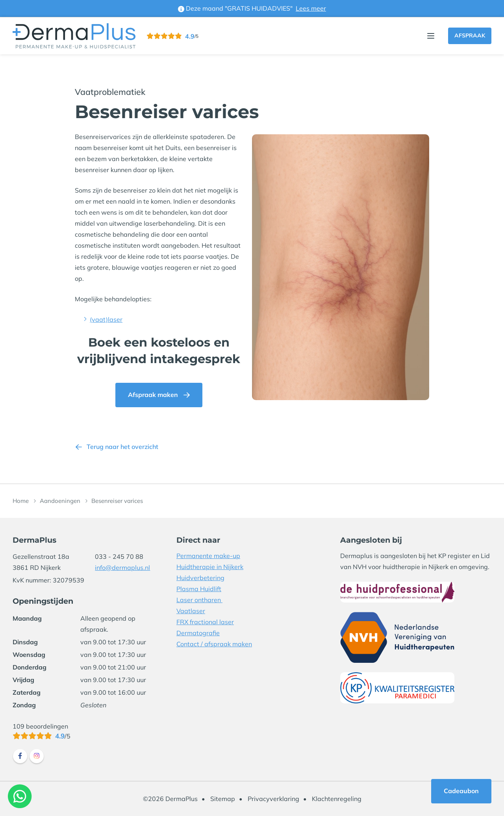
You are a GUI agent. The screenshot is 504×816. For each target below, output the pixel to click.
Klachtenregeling (337, 799)
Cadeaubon (461, 791)
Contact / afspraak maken (214, 644)
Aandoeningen (60, 501)
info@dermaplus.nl (122, 567)
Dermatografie (198, 633)
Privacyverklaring (273, 799)
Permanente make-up (208, 556)
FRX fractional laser (205, 622)
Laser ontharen (199, 600)
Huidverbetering (200, 578)
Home (21, 501)
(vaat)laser (106, 319)
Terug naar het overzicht (122, 447)
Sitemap (223, 799)
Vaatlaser (191, 611)
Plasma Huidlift (199, 589)
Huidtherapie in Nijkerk (210, 567)
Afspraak (470, 35)
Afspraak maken (153, 395)
